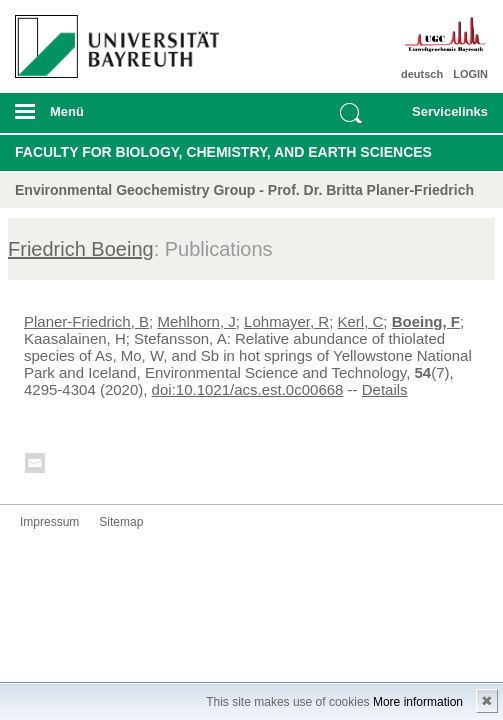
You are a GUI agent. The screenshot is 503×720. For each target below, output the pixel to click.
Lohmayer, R (286, 321)
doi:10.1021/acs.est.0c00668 (248, 389)
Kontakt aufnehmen (36, 466)
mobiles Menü (110, 118)
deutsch (422, 74)
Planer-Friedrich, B (86, 321)
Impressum (49, 522)
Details (385, 389)
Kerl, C (361, 321)
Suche (351, 113)
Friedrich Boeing (81, 249)
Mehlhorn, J (196, 321)
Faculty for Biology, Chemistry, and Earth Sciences (223, 152)
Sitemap (121, 522)
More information (418, 702)
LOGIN (470, 74)
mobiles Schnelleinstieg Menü (443, 118)
